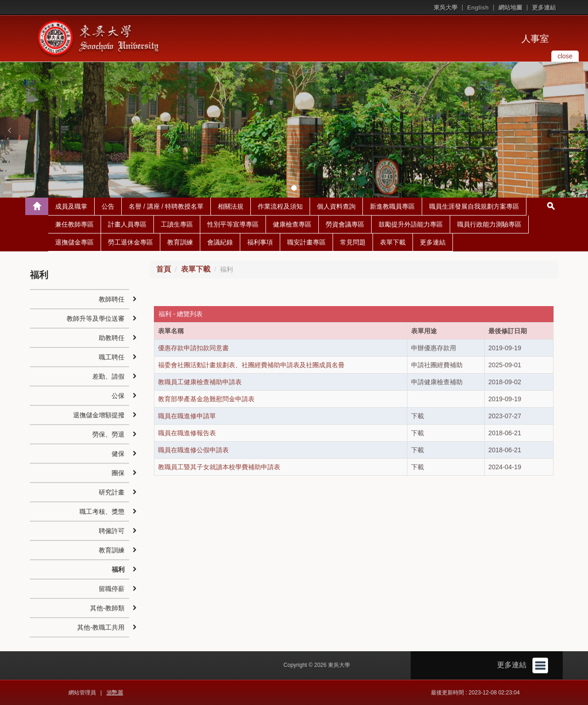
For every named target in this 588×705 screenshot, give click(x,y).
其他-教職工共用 (101, 627)
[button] (9, 130)
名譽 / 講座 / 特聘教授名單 (166, 206)
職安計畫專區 (306, 242)
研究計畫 (112, 492)
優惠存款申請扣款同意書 (193, 348)
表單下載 (393, 242)
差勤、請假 (108, 376)
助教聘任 (112, 338)
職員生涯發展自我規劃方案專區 (474, 206)
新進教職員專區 (392, 206)
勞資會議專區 (345, 224)
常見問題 (353, 242)
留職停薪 (112, 589)
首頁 (164, 269)
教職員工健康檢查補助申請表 (200, 382)
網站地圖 (510, 8)
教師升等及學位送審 (96, 318)
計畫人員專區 (127, 224)
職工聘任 (112, 357)
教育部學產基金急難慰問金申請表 (206, 399)
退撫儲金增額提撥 (99, 415)
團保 (118, 473)
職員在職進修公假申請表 (193, 450)
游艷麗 (115, 693)
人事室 (535, 39)
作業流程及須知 (280, 206)
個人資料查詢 (336, 206)
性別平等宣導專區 (233, 224)
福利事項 (260, 242)
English (478, 8)
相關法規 (231, 206)
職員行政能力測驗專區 (489, 224)
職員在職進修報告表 (187, 433)
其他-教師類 (107, 608)
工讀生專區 (177, 224)
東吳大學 (446, 8)
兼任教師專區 (74, 224)
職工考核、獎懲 (102, 512)
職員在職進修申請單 (187, 416)
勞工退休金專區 (130, 242)
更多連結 (544, 8)
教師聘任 (112, 299)
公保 (118, 396)
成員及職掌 (71, 206)
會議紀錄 (220, 242)
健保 (118, 454)
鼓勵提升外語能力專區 (411, 224)
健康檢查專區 (292, 224)
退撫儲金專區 (74, 242)
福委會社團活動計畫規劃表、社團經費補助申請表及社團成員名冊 (251, 365)
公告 (108, 206)
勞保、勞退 (108, 434)
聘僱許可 (112, 531)
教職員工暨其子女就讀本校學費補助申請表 (219, 467)
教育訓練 (180, 242)
